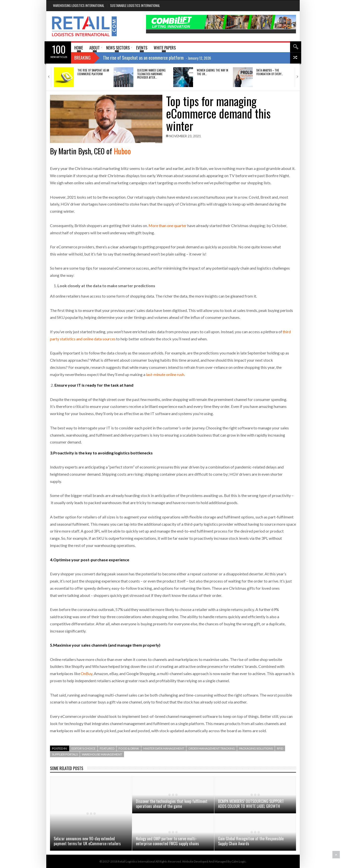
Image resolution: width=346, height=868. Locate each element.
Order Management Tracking (212, 748)
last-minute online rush (165, 374)
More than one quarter (168, 225)
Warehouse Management (102, 754)
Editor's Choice (84, 748)
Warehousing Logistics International (79, 5)
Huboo (122, 151)
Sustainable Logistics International (135, 5)
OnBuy (86, 673)
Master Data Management (164, 748)
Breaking (82, 58)
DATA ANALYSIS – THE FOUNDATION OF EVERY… (270, 72)
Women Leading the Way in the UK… (212, 72)
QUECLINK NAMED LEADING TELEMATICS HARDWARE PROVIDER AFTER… (151, 74)
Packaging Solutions (256, 748)
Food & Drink (129, 748)
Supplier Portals (65, 754)
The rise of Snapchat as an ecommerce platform (93, 72)
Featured (107, 748)
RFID (280, 748)
